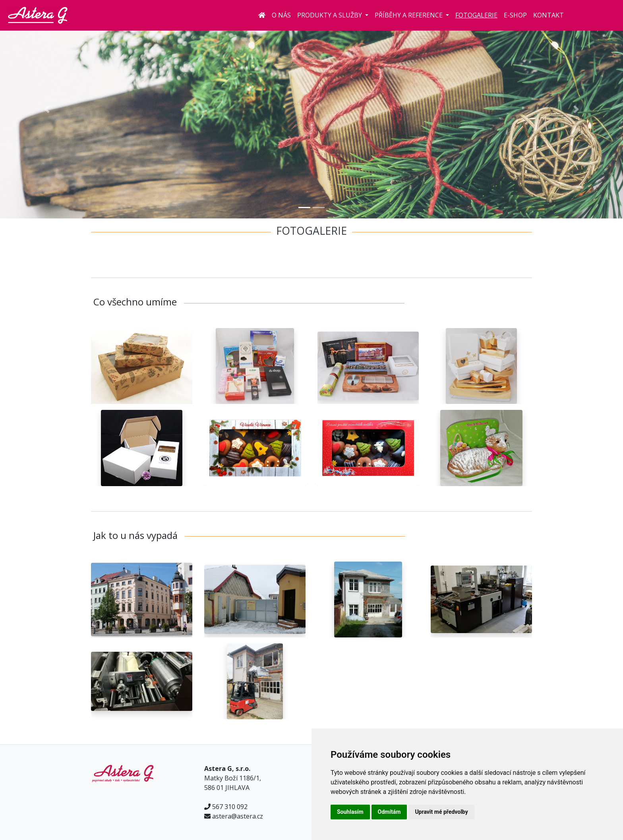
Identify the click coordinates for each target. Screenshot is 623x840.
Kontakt (549, 15)
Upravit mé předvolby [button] (441, 812)
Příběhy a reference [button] (409, 15)
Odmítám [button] (389, 812)
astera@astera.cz (238, 816)
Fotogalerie (476, 15)
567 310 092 (230, 807)
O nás (281, 15)
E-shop (515, 15)
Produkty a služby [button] (330, 15)
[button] (47, 109)
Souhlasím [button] (350, 812)
